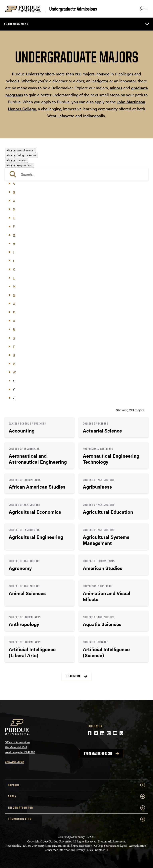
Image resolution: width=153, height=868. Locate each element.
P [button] (14, 312)
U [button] (14, 355)
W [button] (14, 372)
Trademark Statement (111, 841)
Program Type (19, 165)
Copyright (33, 841)
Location (16, 160)
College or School (21, 155)
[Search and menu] (143, 9)
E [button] (14, 218)
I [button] (13, 252)
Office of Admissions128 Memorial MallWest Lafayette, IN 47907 (20, 747)
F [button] (14, 226)
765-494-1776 (14, 762)
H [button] (14, 243)
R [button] (14, 329)
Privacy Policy (84, 850)
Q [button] (14, 321)
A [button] (14, 183)
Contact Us (102, 850)
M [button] (14, 286)
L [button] (14, 278)
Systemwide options (98, 753)
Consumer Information (59, 850)
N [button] (14, 295)
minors (116, 88)
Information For (76, 808)
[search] (76, 174)
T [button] (14, 346)
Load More (74, 676)
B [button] (14, 192)
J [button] (13, 261)
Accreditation (138, 846)
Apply (76, 796)
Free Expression (82, 846)
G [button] (14, 235)
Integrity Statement (58, 846)
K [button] (14, 269)
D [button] (14, 209)
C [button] (14, 201)
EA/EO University (34, 846)
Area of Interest (20, 150)
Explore (76, 785)
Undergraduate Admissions (73, 9)
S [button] (14, 338)
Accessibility (13, 846)
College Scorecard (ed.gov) (111, 846)
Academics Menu (16, 24)
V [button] (14, 364)
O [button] (14, 304)
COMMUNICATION (76, 819)
